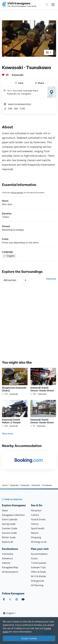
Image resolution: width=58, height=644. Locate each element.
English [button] (9, 613)
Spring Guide (9, 524)
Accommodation (39, 554)
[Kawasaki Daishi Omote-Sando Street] (43, 382)
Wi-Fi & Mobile (38, 576)
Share (39, 83)
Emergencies (38, 581)
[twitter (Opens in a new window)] (10, 599)
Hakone (6, 563)
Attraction (36, 510)
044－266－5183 (17, 109)
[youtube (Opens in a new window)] (23, 599)
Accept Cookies (29, 638)
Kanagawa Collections (13, 515)
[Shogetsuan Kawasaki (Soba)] (15, 382)
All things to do (39, 542)
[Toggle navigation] (53, 5)
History (35, 524)
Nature (35, 533)
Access (34, 558)
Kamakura (7, 558)
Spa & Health (38, 528)
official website (17, 193)
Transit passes (39, 563)
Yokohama (7, 554)
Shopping (36, 537)
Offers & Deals (38, 572)
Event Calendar (10, 519)
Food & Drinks (38, 519)
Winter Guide (9, 537)
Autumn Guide (9, 533)
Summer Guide (10, 528)
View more (8, 434)
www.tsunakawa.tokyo (20, 104)
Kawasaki (18, 75)
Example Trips (38, 567)
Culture (35, 515)
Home (5, 485)
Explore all (7, 542)
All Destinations (10, 572)
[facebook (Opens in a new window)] (4, 599)
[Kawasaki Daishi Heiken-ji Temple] (15, 414)
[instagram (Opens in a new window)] (17, 599)
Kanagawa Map (10, 567)
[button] (25, 371)
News (5, 510)
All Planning (37, 585)
